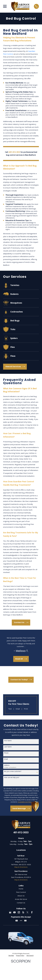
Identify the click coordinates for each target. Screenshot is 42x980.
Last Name (8, 747)
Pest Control (21, 892)
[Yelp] (23, 912)
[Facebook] (32, 912)
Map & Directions (21, 867)
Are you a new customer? (13, 771)
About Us (21, 896)
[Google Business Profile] (10, 912)
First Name (8, 741)
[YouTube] (14, 912)
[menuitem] (11, 956)
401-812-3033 (21, 832)
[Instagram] (19, 912)
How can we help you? (12, 777)
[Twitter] (27, 912)
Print (26, 709)
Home (21, 889)
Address (7, 765)
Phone (6, 753)
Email (18, 709)
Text (10, 709)
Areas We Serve (21, 899)
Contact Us (21, 903)
